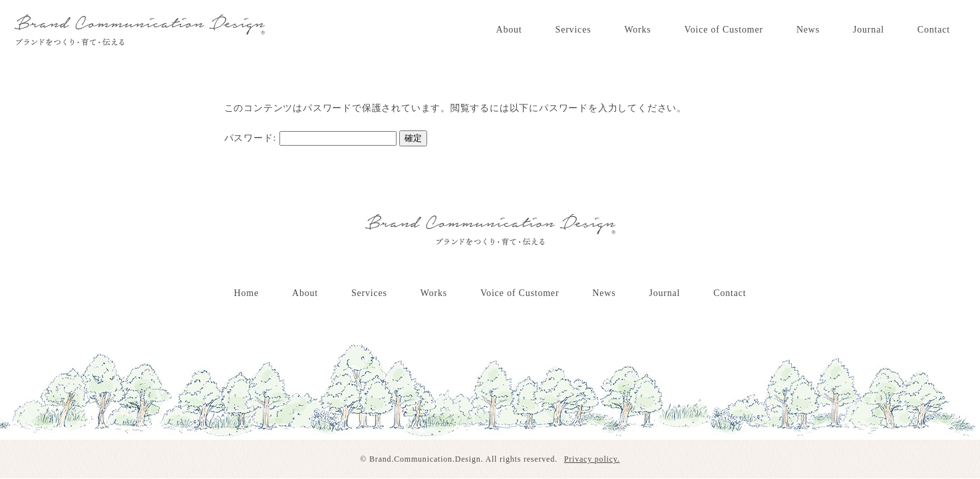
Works (637, 30)
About (509, 30)
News (808, 30)
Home (246, 293)
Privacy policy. (592, 459)
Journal (869, 30)
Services (573, 30)
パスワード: (310, 138)
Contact (934, 30)
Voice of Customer (724, 30)
